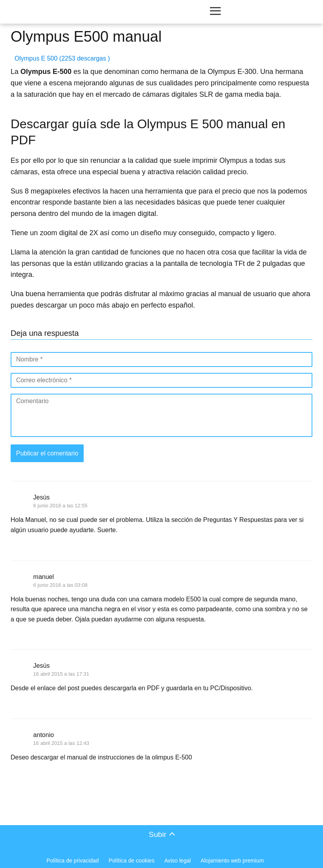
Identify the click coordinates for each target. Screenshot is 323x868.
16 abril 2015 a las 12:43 (61, 743)
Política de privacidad (72, 861)
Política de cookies (131, 861)
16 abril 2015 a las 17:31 (61, 674)
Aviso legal (177, 861)
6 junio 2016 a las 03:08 (61, 585)
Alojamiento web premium (232, 861)
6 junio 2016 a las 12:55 (61, 506)
